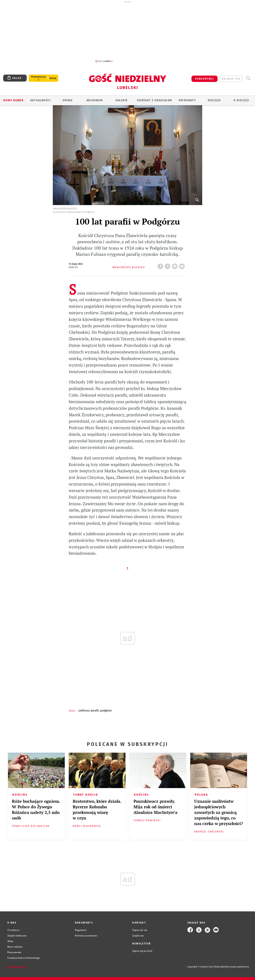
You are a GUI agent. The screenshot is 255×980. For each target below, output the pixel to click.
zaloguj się (231, 79)
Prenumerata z (38, 78)
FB (161, 265)
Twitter (168, 265)
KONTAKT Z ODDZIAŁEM (154, 100)
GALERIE (122, 100)
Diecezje (214, 100)
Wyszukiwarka (248, 78)
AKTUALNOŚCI (41, 100)
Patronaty (187, 100)
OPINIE (68, 100)
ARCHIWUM (95, 100)
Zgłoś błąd (17, 967)
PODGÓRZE (106, 711)
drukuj (176, 265)
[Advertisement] (127, 31)
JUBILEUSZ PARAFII (89, 711)
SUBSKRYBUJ (204, 79)
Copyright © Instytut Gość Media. (204, 967)
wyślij (183, 265)
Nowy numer (13, 100)
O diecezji (241, 100)
